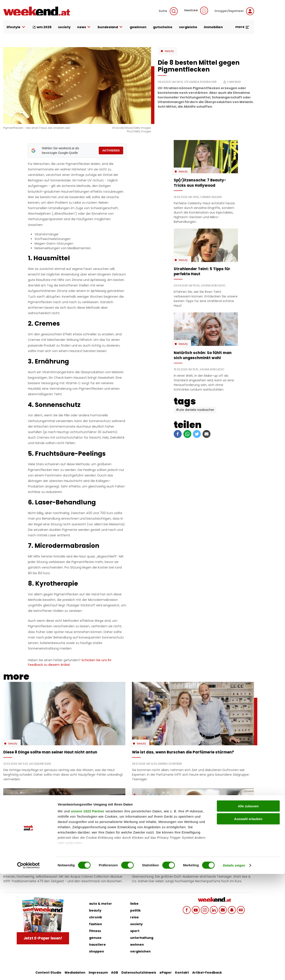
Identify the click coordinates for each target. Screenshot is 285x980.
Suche (168, 11)
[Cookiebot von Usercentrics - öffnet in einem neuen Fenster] (28, 971)
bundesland (110, 27)
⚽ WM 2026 (42, 27)
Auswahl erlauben (248, 925)
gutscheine (163, 27)
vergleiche (188, 27)
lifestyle (16, 27)
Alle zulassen (248, 912)
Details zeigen (234, 971)
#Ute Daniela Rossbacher (195, 410)
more (242, 27)
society (64, 27)
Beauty (169, 51)
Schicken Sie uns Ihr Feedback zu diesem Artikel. (70, 662)
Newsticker (196, 11)
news (84, 27)
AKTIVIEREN (111, 150)
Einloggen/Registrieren (234, 11)
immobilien (213, 27)
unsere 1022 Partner (88, 917)
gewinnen (138, 27)
